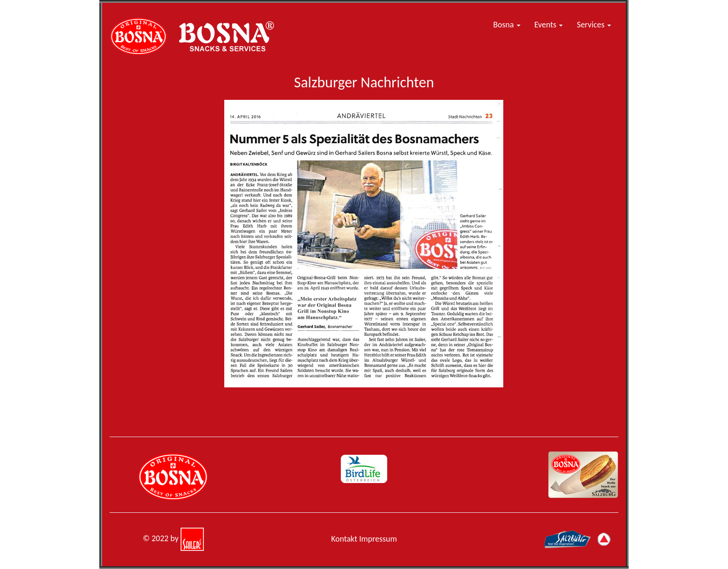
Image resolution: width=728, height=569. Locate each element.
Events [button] (549, 25)
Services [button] (594, 25)
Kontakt (344, 539)
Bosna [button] (507, 25)
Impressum (378, 539)
